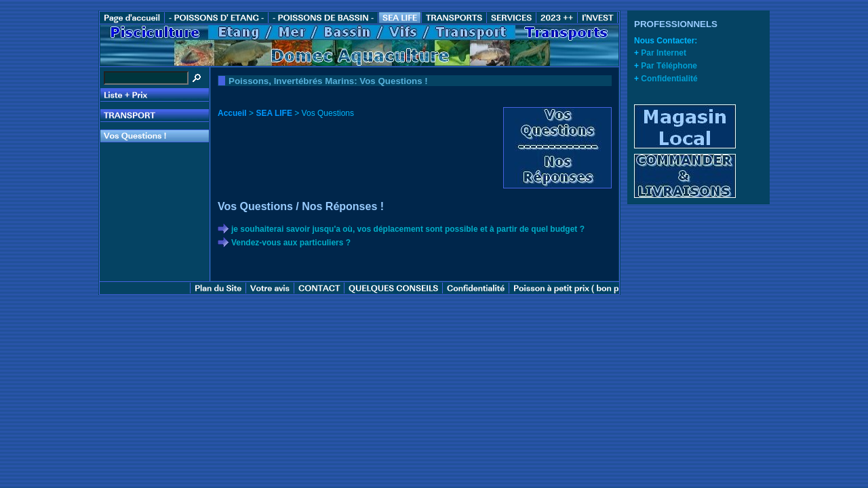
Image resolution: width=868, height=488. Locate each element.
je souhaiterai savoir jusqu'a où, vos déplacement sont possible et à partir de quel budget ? (408, 229)
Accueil (232, 113)
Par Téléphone (669, 66)
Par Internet (664, 53)
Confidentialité (669, 79)
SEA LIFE (274, 113)
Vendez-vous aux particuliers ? (291, 243)
